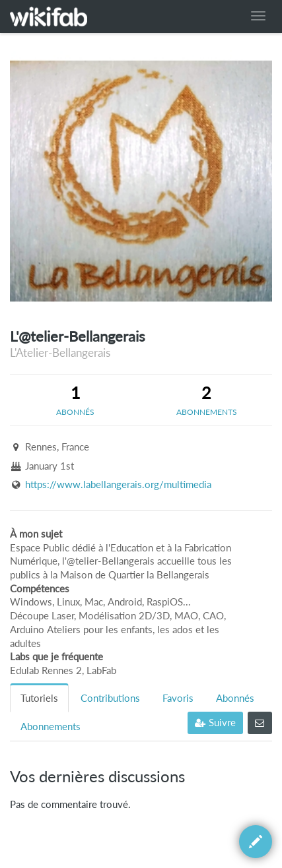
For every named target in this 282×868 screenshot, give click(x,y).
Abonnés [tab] (235, 698)
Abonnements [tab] (51, 727)
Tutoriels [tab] (39, 698)
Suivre (215, 723)
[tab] (76, 400)
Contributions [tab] (110, 698)
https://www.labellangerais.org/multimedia (118, 484)
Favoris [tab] (178, 698)
